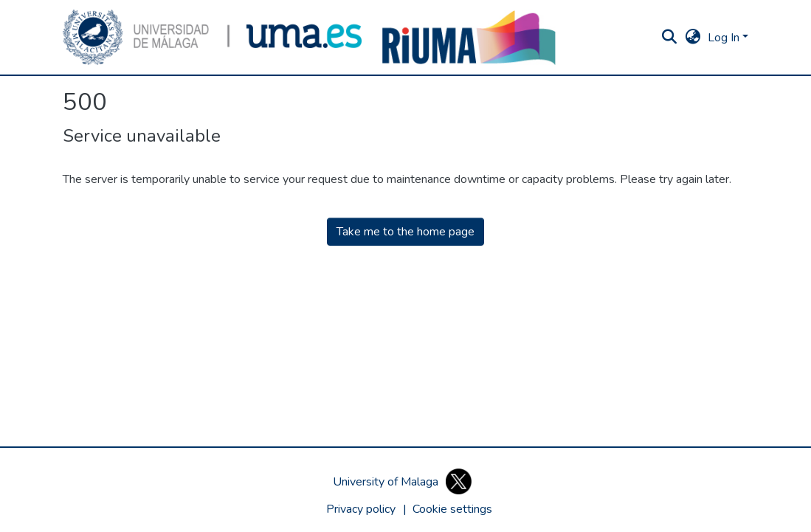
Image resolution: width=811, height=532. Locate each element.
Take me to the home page (405, 232)
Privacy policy (361, 509)
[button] (213, 37)
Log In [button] (725, 38)
